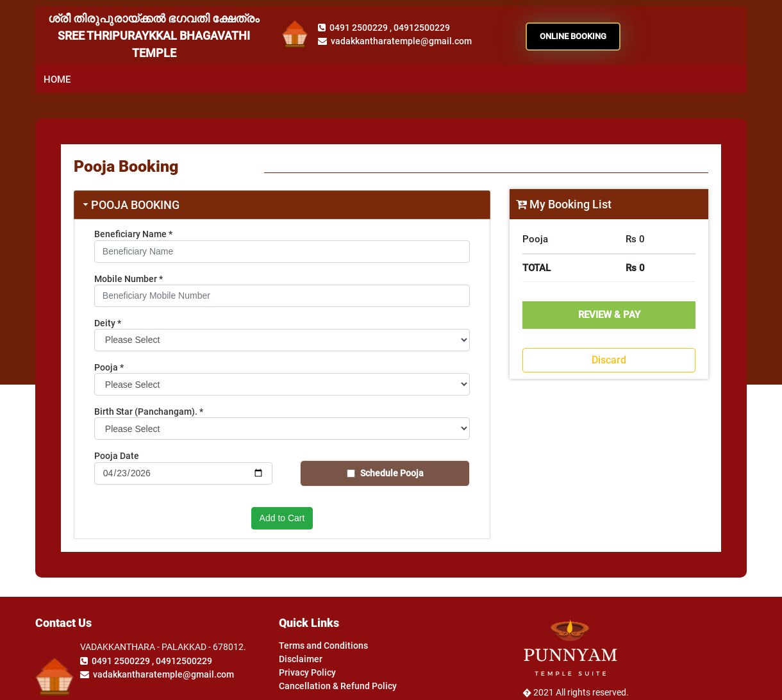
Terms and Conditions (323, 646)
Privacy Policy (307, 672)
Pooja (109, 367)
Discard (609, 360)
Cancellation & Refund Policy (338, 686)
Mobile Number (129, 279)
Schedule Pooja (392, 473)
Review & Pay (609, 315)
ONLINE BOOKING (573, 36)
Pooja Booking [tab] (130, 205)
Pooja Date (117, 456)
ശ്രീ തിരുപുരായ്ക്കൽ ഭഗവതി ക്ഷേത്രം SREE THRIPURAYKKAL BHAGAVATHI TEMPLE (154, 36)
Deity (108, 323)
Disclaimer (301, 659)
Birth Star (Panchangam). (149, 412)
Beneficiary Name (133, 234)
